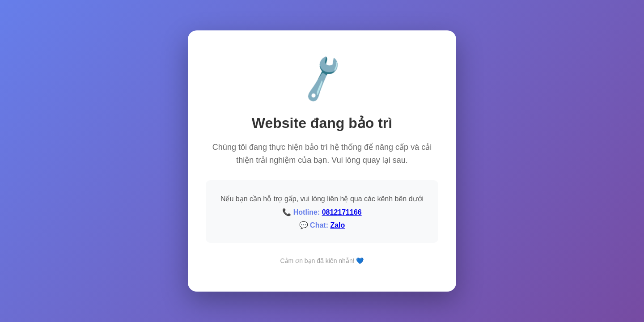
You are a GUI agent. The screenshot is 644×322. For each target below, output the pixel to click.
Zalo (337, 225)
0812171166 (342, 212)
